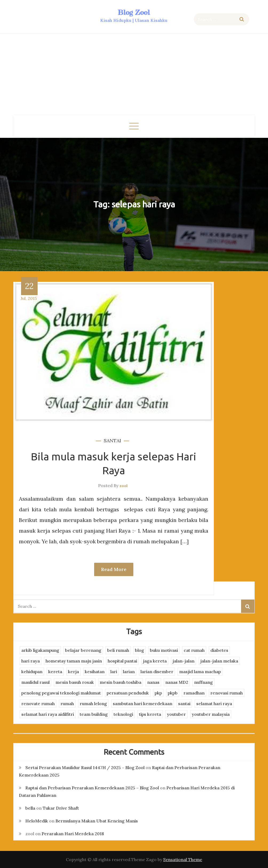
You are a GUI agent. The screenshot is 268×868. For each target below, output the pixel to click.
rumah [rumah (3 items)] (67, 704)
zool (124, 486)
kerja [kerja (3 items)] (73, 672)
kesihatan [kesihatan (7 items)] (95, 672)
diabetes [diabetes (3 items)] (219, 650)
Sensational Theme (183, 859)
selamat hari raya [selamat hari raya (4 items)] (214, 704)
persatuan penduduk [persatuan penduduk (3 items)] (128, 693)
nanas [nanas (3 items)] (153, 682)
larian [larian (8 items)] (129, 672)
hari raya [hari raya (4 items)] (31, 661)
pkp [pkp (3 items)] (158, 693)
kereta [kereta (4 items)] (55, 672)
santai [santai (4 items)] (184, 704)
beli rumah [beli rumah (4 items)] (118, 650)
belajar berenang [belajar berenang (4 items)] (83, 650)
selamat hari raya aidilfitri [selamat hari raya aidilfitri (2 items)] (48, 714)
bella (30, 808)
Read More (114, 569)
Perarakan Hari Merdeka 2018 (73, 834)
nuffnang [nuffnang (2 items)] (203, 682)
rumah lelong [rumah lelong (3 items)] (93, 704)
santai (112, 441)
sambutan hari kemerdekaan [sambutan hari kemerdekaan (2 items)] (143, 704)
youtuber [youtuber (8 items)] (176, 714)
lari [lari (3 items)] (114, 672)
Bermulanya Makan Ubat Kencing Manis (97, 821)
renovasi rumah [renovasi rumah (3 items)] (227, 693)
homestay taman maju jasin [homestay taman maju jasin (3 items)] (74, 661)
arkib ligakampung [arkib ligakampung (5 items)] (40, 650)
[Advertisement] (134, 75)
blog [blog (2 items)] (139, 650)
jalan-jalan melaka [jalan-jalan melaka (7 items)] (219, 661)
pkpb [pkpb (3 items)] (173, 693)
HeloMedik (37, 821)
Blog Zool (134, 12)
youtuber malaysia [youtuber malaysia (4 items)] (211, 714)
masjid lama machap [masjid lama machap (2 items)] (200, 672)
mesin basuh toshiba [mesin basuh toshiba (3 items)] (121, 682)
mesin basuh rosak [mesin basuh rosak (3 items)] (75, 682)
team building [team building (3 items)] (94, 714)
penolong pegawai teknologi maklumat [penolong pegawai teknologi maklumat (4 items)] (61, 693)
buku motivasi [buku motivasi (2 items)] (164, 650)
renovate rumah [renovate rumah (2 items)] (38, 704)
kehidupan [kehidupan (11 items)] (32, 672)
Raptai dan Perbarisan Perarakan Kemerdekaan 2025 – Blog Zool (92, 788)
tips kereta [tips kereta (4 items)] (150, 714)
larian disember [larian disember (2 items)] (157, 672)
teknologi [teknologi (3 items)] (123, 714)
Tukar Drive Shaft (61, 808)
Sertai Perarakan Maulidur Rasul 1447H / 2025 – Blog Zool (85, 767)
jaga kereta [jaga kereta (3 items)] (155, 661)
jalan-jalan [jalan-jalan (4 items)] (183, 661)
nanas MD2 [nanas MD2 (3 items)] (177, 682)
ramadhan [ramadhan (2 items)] (194, 693)
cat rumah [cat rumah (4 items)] (194, 650)
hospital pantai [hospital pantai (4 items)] (122, 661)
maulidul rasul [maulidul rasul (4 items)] (35, 682)
